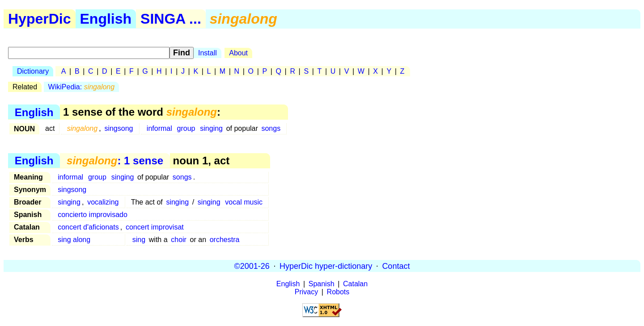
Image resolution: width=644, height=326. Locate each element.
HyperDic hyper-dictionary (326, 266)
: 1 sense (115, 161)
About (238, 53)
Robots (338, 292)
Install (208, 53)
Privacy (306, 292)
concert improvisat (155, 227)
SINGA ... (171, 19)
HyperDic (40, 19)
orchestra (225, 240)
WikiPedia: (82, 87)
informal (159, 128)
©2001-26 (252, 266)
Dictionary (33, 71)
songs (271, 128)
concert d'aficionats (88, 227)
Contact (396, 266)
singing (211, 128)
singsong (119, 128)
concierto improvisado (93, 215)
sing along (74, 240)
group (186, 128)
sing (139, 240)
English (106, 19)
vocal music (244, 202)
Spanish (322, 284)
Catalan (355, 284)
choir (179, 240)
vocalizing (103, 202)
